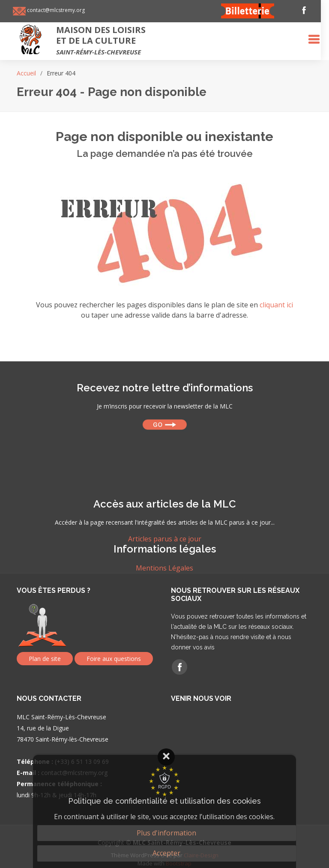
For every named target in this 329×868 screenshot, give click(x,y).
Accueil (26, 73)
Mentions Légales (164, 568)
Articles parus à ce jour (165, 539)
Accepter (166, 853)
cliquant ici (276, 305)
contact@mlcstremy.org (59, 10)
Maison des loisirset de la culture (105, 40)
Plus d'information (166, 833)
